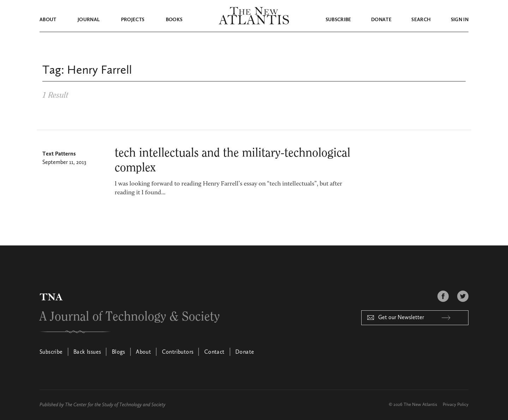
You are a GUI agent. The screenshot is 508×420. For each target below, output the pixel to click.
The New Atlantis (420, 405)
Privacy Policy (456, 405)
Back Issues (87, 352)
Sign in (460, 20)
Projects (133, 20)
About (48, 20)
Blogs (119, 352)
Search (421, 20)
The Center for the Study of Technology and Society (115, 405)
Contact (214, 352)
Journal (89, 20)
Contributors (178, 352)
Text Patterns (59, 154)
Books (174, 20)
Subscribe (338, 20)
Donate (381, 20)
